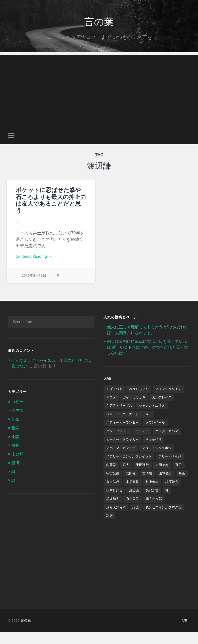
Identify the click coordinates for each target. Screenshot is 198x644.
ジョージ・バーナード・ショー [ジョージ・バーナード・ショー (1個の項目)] (131, 424)
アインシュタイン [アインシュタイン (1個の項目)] (120, 398)
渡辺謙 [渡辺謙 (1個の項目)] (111, 510)
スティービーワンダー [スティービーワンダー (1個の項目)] (124, 432)
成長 (16, 445)
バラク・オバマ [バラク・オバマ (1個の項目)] (170, 441)
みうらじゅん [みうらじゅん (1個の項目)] (141, 389)
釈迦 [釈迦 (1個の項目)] (155, 527)
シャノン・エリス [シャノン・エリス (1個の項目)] (120, 415)
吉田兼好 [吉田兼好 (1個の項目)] (113, 484)
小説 (16, 436)
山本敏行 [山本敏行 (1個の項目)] (130, 493)
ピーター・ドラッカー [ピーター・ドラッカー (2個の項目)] (124, 450)
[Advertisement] (99, 91)
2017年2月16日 (34, 277)
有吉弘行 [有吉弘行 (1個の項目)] (165, 493)
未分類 (18, 454)
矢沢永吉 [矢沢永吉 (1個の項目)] (130, 510)
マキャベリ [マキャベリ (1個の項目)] (157, 450)
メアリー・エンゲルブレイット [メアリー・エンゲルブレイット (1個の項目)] (131, 467)
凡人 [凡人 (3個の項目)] (158, 475)
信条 (16, 419)
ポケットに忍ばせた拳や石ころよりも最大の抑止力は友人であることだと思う (51, 201)
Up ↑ (186, 632)
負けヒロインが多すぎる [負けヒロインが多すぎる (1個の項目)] (125, 527)
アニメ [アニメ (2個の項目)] (146, 398)
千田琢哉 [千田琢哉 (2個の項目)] (175, 475)
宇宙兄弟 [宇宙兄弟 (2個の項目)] (148, 484)
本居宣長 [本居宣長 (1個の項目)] (113, 501)
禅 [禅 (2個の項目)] (146, 510)
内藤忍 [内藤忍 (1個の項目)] (143, 475)
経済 (16, 462)
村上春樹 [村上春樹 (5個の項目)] (134, 501)
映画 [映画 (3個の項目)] (148, 493)
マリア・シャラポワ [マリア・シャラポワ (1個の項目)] (160, 458)
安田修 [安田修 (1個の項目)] (167, 484)
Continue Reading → (35, 257)
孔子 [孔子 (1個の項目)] (130, 484)
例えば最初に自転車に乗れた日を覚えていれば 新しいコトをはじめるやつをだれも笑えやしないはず (148, 348)
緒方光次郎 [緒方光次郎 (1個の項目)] (136, 519)
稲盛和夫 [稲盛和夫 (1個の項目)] (161, 510)
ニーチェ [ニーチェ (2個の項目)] (144, 441)
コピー (18, 402)
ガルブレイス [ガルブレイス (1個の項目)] (117, 406)
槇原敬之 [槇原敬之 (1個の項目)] (155, 501)
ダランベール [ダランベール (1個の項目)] (158, 432)
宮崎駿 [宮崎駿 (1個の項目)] (111, 493)
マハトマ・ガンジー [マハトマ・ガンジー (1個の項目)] (122, 458)
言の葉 (99, 21)
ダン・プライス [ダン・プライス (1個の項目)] (118, 441)
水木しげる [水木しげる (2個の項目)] (177, 501)
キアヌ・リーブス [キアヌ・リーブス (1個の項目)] (148, 406)
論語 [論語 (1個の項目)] (182, 519)
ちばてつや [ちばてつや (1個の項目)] (115, 389)
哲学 (16, 428)
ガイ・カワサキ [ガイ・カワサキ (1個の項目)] (170, 398)
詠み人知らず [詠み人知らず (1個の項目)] (162, 519)
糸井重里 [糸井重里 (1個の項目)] (113, 519)
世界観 (18, 411)
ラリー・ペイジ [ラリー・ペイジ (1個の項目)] (118, 475)
